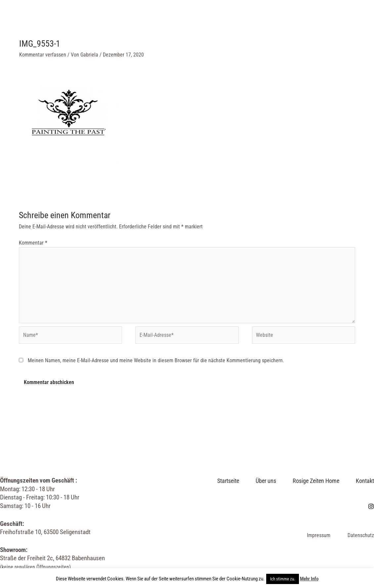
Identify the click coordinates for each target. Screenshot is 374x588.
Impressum (319, 535)
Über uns (142, 20)
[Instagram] (339, 40)
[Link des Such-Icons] (353, 40)
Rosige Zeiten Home (197, 20)
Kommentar (33, 243)
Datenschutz (361, 535)
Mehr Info (309, 579)
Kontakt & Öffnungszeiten (122, 59)
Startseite (100, 20)
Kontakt (365, 481)
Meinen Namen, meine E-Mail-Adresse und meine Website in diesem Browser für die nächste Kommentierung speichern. (156, 360)
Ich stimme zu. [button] (283, 579)
